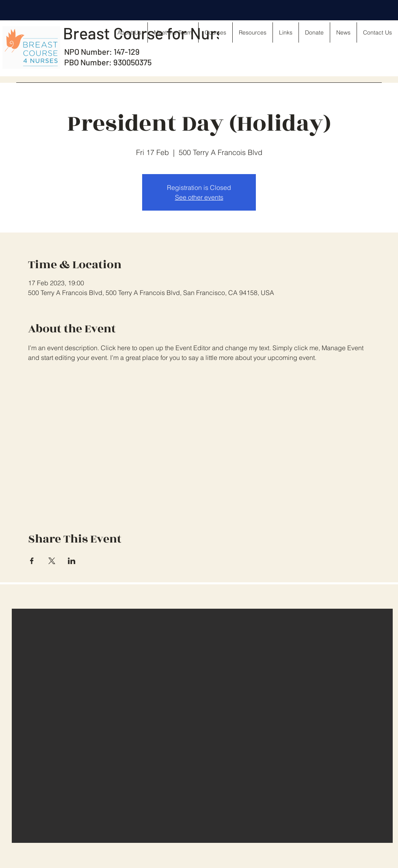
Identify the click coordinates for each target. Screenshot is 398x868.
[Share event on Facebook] (32, 561)
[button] (202, 726)
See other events (199, 197)
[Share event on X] (52, 561)
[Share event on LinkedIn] (72, 561)
